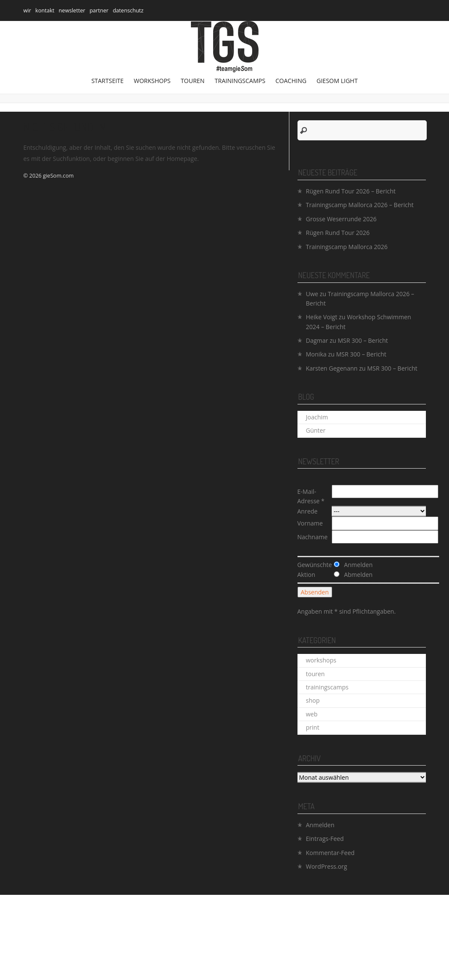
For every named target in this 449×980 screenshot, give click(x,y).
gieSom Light (337, 81)
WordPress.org (327, 866)
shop (313, 700)
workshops (152, 81)
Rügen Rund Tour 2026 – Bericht (351, 191)
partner (99, 10)
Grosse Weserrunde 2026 (341, 219)
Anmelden (320, 825)
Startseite (107, 81)
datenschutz (128, 10)
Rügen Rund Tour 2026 (338, 233)
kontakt (45, 10)
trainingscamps (240, 81)
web (312, 714)
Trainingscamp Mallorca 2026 (347, 247)
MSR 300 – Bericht (363, 340)
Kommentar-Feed (330, 853)
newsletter (72, 10)
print (313, 727)
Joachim (317, 417)
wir (27, 10)
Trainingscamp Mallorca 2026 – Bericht (360, 205)
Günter (316, 430)
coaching (291, 81)
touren (193, 81)
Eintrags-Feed (325, 839)
